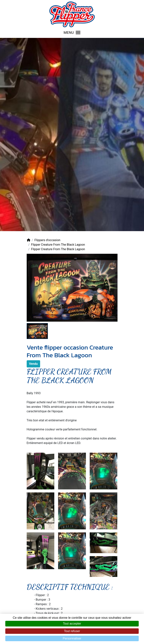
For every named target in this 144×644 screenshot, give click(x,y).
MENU (72, 33)
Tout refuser (72, 631)
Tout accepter (72, 624)
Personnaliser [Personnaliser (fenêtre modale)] (72, 638)
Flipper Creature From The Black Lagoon (58, 245)
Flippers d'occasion (47, 240)
